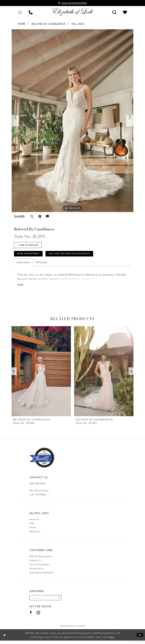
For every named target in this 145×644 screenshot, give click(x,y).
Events (33, 530)
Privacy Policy (36, 571)
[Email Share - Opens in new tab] (47, 216)
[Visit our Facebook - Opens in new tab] (31, 616)
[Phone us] (31, 12)
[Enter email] (48, 601)
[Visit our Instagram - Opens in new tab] (38, 616)
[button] (20, 12)
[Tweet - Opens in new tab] (32, 216)
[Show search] (114, 12)
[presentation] (41, 374)
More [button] (21, 287)
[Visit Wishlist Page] (125, 12)
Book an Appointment (41, 559)
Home (22, 24)
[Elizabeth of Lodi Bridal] (72, 12)
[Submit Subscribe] (63, 601)
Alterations (35, 534)
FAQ (32, 526)
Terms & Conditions (40, 567)
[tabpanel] (72, 121)
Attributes (41, 265)
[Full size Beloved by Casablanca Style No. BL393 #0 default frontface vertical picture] (72, 121)
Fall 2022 (78, 24)
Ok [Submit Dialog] (139, 638)
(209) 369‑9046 (37, 486)
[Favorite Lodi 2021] (42, 460)
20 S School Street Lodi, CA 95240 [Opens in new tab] (39, 495)
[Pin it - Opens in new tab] (40, 216)
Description (23, 265)
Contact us (35, 563)
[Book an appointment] (72, 3)
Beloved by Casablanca (49, 24)
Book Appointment (30, 256)
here (112, 640)
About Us (34, 522)
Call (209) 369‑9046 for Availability (77, 256)
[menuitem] (20, 12)
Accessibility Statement (41, 575)
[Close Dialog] (5, 638)
